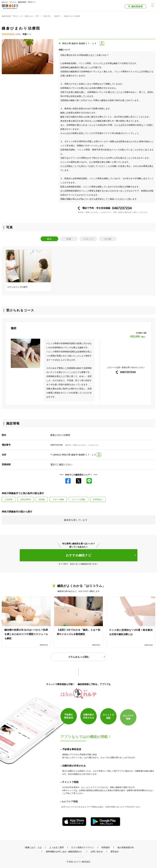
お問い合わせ (97, 852)
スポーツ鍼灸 (58, 499)
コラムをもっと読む (79, 657)
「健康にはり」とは (32, 847)
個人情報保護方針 (126, 847)
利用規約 (106, 847)
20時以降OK (26, 499)
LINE (89, 481)
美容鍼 (42, 499)
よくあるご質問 (57, 847)
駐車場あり (98, 499)
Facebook (68, 481)
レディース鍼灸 (78, 499)
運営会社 (115, 852)
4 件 (29, 34)
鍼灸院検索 (137, 6)
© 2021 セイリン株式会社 (78, 862)
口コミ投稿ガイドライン (83, 847)
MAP (102, 44)
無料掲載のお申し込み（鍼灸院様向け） (64, 852)
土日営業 (9, 499)
